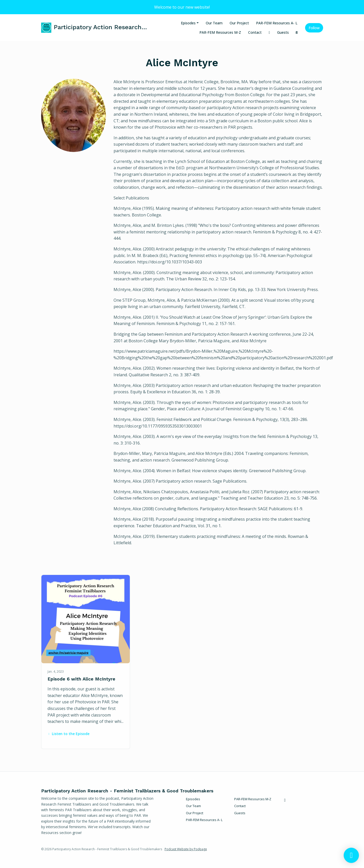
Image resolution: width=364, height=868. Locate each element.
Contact (255, 32)
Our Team (214, 23)
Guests (283, 32)
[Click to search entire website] (297, 32)
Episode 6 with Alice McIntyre (81, 679)
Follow (314, 28)
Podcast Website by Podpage (186, 849)
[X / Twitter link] (270, 32)
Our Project (239, 23)
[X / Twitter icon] (285, 800)
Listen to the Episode (69, 734)
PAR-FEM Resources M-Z (220, 32)
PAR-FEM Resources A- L (277, 23)
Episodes (188, 23)
